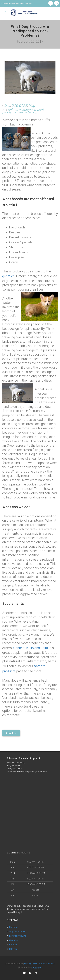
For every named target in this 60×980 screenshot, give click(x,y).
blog (32, 106)
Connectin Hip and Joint (31, 647)
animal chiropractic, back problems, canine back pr (23, 111)
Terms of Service (47, 960)
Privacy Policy (31, 960)
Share (11, 730)
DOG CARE (19, 106)
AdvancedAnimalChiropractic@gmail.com (27, 768)
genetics (8, 276)
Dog (7, 106)
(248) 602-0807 (14, 765)
